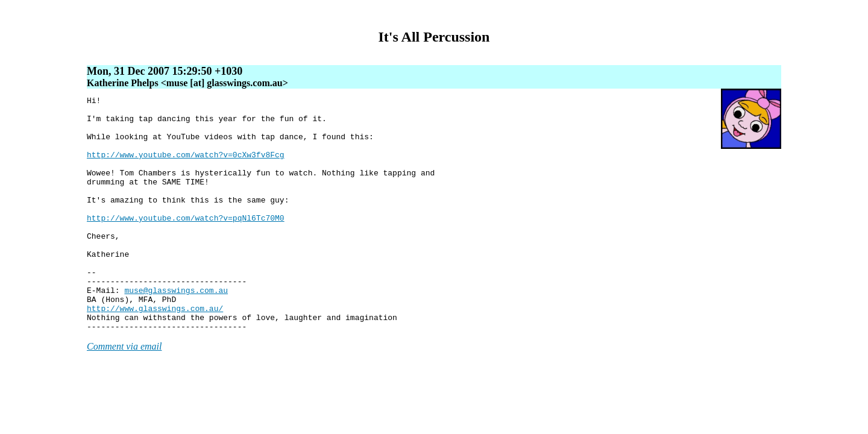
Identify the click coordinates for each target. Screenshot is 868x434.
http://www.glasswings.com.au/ (155, 351)
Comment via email (124, 393)
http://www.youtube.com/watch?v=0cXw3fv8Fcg (186, 167)
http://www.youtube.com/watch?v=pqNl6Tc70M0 (186, 243)
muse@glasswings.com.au (176, 330)
